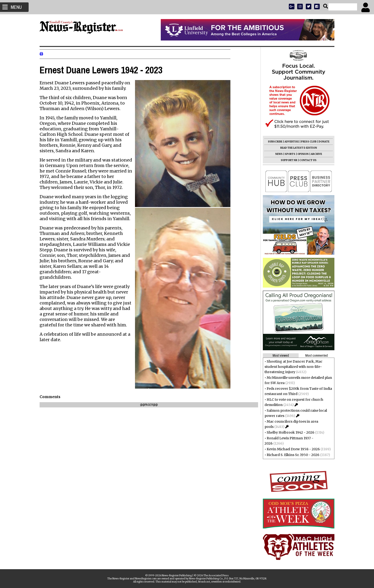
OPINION (301, 154)
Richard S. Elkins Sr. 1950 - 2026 (291, 455)
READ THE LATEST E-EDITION (297, 148)
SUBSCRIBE (273, 142)
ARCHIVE (314, 154)
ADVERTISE (290, 142)
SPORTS (288, 154)
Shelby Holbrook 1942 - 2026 (289, 432)
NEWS (277, 154)
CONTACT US (306, 160)
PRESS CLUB (307, 142)
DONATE (322, 142)
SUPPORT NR (287, 160)
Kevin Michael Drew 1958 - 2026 (291, 449)
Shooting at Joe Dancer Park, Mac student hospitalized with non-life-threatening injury (292, 367)
